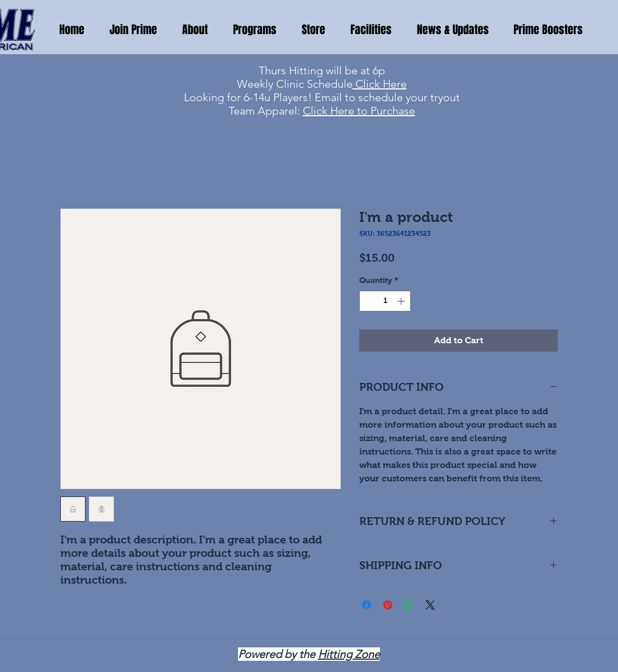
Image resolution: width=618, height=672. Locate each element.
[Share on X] (430, 605)
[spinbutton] (385, 301)
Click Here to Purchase (359, 111)
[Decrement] (368, 301)
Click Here (380, 84)
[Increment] (402, 301)
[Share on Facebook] (367, 605)
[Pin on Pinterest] (388, 605)
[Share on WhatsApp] (409, 605)
